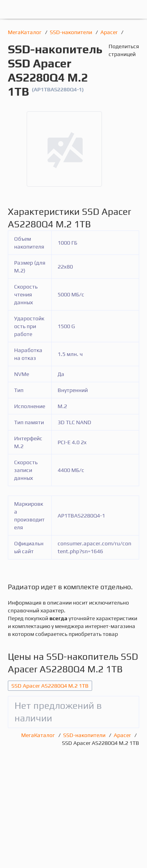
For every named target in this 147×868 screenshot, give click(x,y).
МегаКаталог (25, 32)
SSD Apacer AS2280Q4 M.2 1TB (50, 686)
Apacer (110, 32)
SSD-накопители (72, 32)
